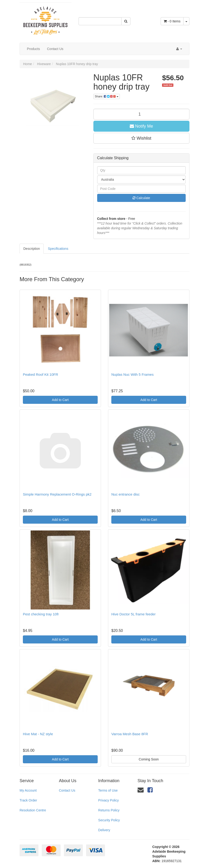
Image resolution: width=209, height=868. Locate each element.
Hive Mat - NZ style (38, 734)
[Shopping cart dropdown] (186, 21)
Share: (107, 96)
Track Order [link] (28, 800)
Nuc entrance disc (125, 494)
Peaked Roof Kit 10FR (40, 374)
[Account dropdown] (179, 49)
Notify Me (141, 126)
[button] (142, 138)
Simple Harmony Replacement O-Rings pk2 (57, 494)
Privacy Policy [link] (108, 800)
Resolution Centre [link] (33, 810)
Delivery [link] (104, 830)
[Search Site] (126, 21)
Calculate (141, 198)
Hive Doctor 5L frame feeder (134, 614)
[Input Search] (100, 21)
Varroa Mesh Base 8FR (130, 734)
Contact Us (55, 49)
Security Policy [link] (109, 820)
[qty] (142, 114)
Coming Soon (149, 759)
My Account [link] (28, 790)
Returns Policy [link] (109, 810)
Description (32, 249)
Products (33, 49)
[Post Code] (142, 189)
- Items (172, 21)
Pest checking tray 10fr (41, 614)
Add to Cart (60, 400)
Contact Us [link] (67, 790)
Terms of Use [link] (108, 790)
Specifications (58, 249)
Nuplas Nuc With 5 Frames (132, 374)
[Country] (142, 179)
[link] (150, 790)
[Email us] (141, 790)
